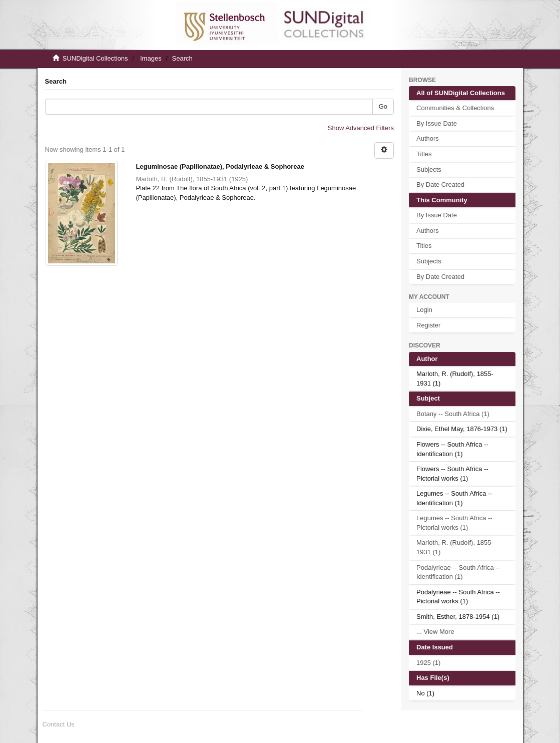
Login (424, 310)
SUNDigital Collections (95, 58)
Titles (424, 154)
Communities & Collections (455, 108)
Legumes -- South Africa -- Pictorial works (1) (454, 523)
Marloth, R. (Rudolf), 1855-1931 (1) (455, 547)
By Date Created (440, 184)
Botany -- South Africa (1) (453, 414)
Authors (428, 138)
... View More (435, 632)
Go (383, 106)
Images (151, 58)
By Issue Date (437, 123)
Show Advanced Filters (361, 128)
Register (428, 325)
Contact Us (59, 724)
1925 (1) (428, 663)
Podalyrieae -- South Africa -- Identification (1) (458, 572)
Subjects (429, 169)
